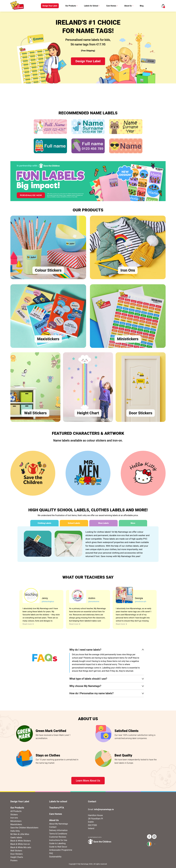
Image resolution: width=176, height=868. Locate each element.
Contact (53, 827)
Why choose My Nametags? (85, 686)
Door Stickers (16, 854)
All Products (16, 811)
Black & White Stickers (21, 841)
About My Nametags (59, 824)
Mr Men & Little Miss (20, 834)
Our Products (71, 6)
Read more (28, 624)
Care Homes (112, 6)
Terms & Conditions (58, 834)
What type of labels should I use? (88, 679)
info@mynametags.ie (104, 809)
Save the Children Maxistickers (24, 828)
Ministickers (16, 821)
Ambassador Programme (61, 850)
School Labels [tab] (74, 523)
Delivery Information (58, 830)
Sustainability (55, 857)
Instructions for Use (58, 840)
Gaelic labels (16, 838)
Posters (14, 860)
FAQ (51, 853)
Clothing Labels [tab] (44, 523)
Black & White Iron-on (20, 844)
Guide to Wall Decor (58, 847)
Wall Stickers (16, 851)
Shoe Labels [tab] (103, 523)
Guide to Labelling (57, 843)
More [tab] (133, 523)
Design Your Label (50, 6)
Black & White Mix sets (21, 847)
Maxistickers (16, 824)
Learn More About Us (88, 781)
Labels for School (92, 6)
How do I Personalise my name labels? (91, 693)
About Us (129, 6)
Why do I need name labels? (85, 650)
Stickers (14, 815)
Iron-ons (14, 818)
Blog (142, 6)
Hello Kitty (15, 831)
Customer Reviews (58, 837)
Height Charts (17, 857)
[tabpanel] (88, 544)
